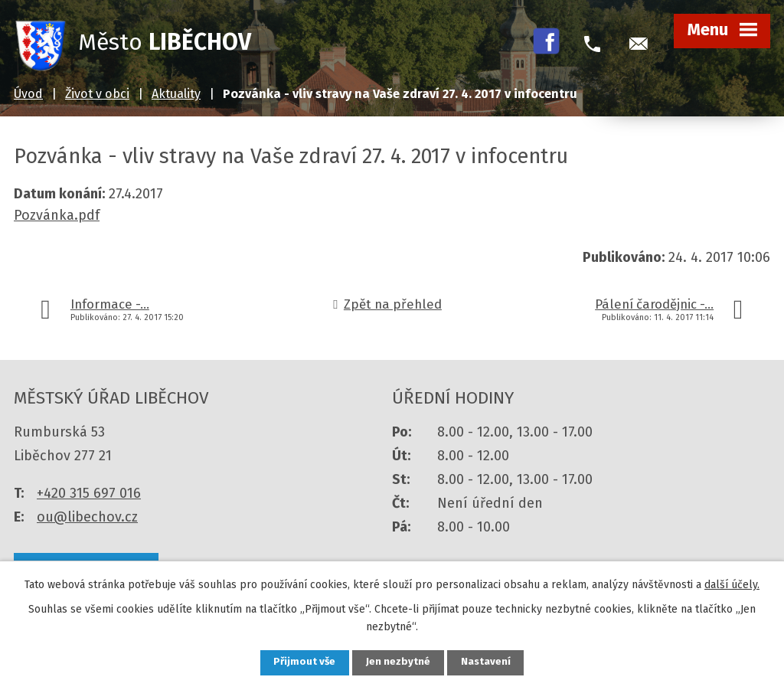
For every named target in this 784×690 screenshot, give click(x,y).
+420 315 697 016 (89, 493)
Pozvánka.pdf (57, 215)
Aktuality (176, 94)
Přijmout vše (299, 662)
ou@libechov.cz (87, 517)
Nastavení (492, 662)
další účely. (732, 583)
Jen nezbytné (399, 662)
